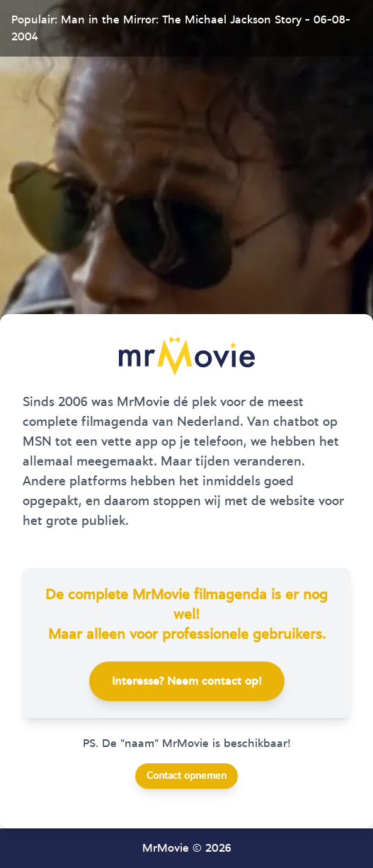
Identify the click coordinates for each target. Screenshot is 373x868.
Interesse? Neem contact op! (187, 681)
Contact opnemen (186, 776)
